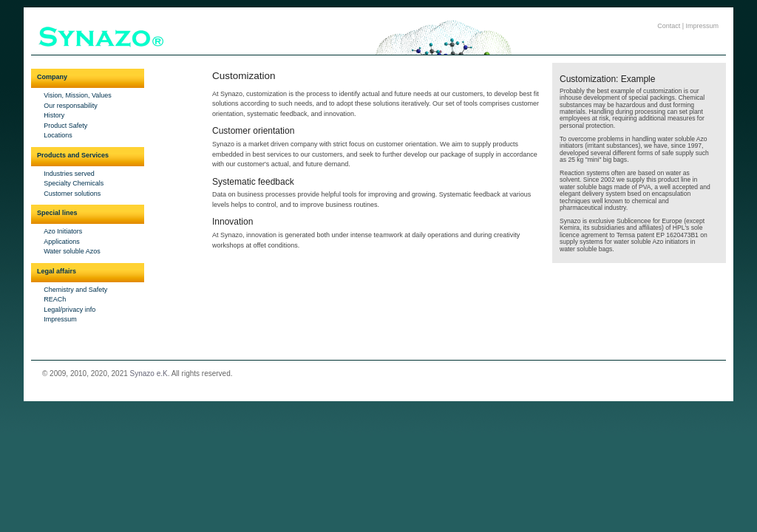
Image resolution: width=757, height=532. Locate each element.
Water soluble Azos (72, 251)
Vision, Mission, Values (78, 95)
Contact (669, 26)
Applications (62, 242)
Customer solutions (72, 194)
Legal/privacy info (69, 310)
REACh (55, 299)
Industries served (69, 174)
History (54, 115)
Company (52, 77)
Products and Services (73, 155)
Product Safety (65, 126)
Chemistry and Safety (75, 290)
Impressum (703, 26)
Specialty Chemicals (74, 183)
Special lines (57, 213)
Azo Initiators (63, 231)
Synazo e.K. (150, 374)
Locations (58, 135)
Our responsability (71, 106)
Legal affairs (57, 271)
